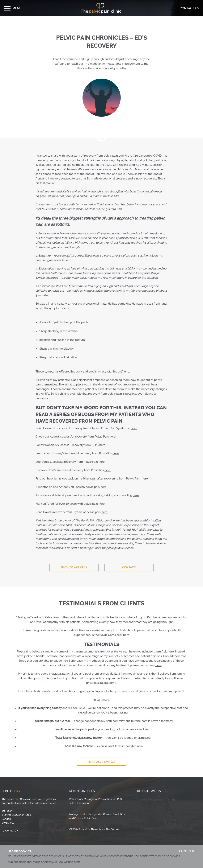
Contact (129, 567)
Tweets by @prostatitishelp (157, 799)
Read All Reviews (101, 762)
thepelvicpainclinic (114, 548)
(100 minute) (144, 165)
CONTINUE (184, 851)
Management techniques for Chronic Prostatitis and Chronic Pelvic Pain (97, 816)
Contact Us (189, 8)
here (134, 428)
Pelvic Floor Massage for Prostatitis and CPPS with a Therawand (96, 801)
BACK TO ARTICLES (74, 567)
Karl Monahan (45, 520)
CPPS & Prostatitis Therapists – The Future (94, 829)
